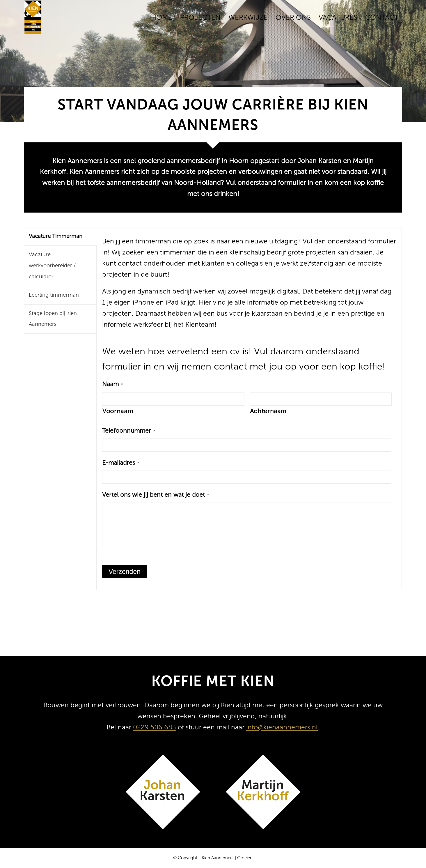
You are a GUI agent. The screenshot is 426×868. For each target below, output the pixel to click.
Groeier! (245, 858)
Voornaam (118, 411)
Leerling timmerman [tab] (54, 295)
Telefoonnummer (129, 431)
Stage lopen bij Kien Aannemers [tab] (53, 319)
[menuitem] (161, 17)
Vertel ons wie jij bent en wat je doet (156, 495)
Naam (112, 384)
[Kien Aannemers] (33, 17)
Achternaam (268, 411)
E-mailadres (121, 463)
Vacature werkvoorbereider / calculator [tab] (52, 266)
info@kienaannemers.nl (282, 727)
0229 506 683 (155, 727)
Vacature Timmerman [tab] (56, 236)
